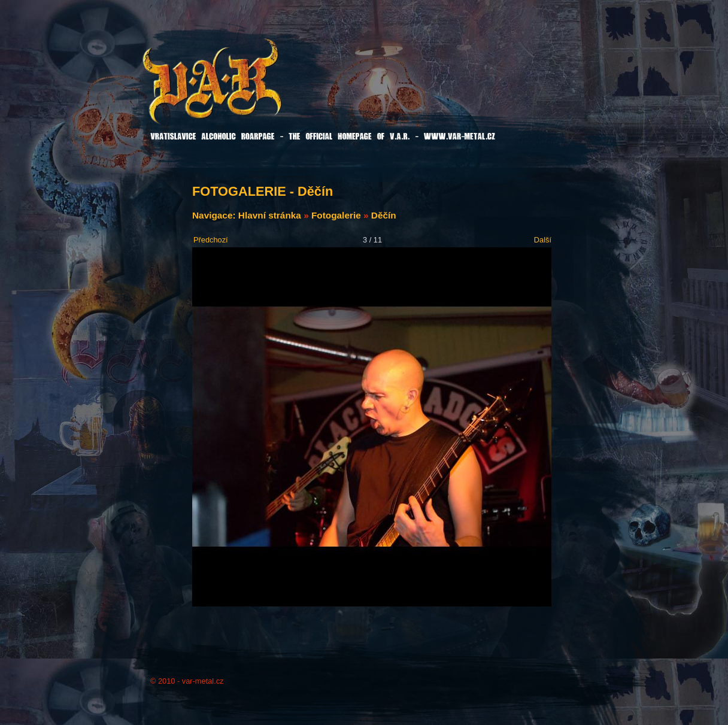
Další (543, 240)
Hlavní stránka (270, 215)
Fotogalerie (336, 215)
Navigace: (215, 215)
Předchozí (211, 240)
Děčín (384, 215)
